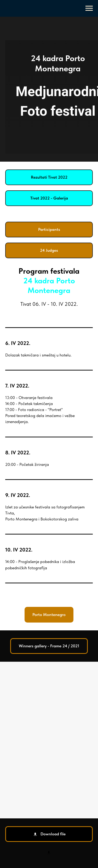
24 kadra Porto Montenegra (49, 285)
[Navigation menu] (89, 8)
